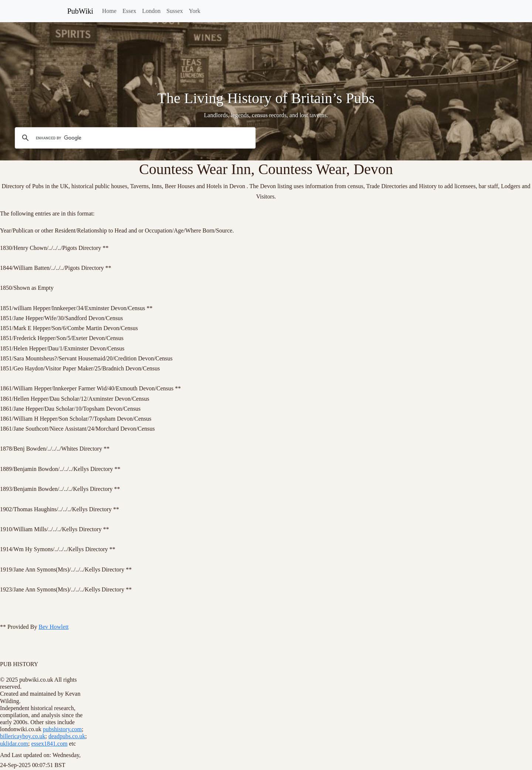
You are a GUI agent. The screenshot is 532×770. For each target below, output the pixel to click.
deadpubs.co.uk (67, 736)
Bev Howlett (53, 627)
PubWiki (80, 11)
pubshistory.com (62, 729)
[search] (134, 138)
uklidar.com (14, 744)
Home (109, 11)
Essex (129, 11)
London (151, 11)
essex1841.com (49, 744)
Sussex (175, 11)
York (195, 11)
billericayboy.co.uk (23, 736)
